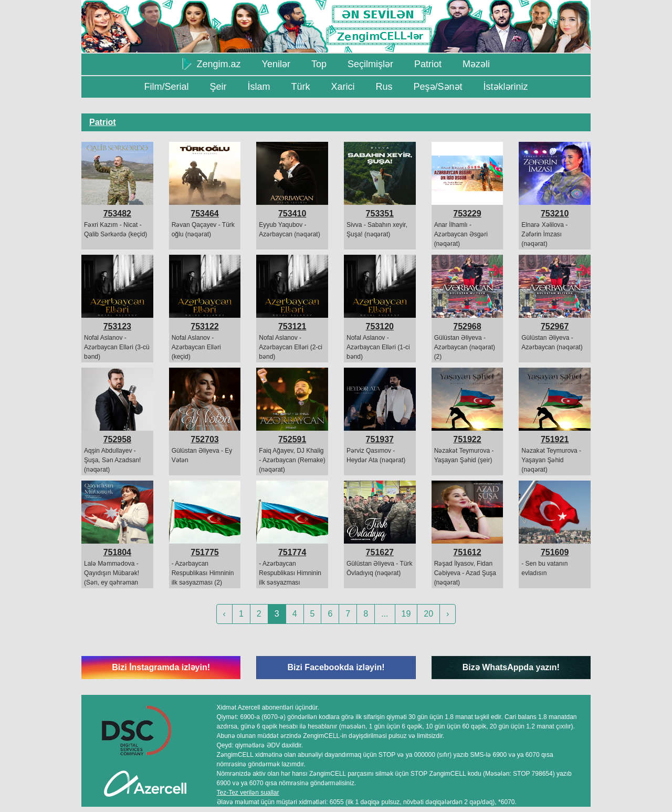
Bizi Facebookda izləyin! (336, 667)
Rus (384, 87)
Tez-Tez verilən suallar (248, 793)
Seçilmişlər (370, 64)
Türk (300, 87)
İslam (259, 87)
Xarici (343, 87)
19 (406, 614)
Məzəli (476, 64)
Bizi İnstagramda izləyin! (161, 667)
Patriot (428, 64)
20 (428, 614)
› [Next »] (448, 614)
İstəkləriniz (506, 87)
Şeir (218, 87)
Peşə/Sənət (438, 87)
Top (319, 64)
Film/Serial (166, 87)
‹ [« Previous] (224, 614)
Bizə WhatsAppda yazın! (511, 667)
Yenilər (276, 64)
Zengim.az (212, 64)
